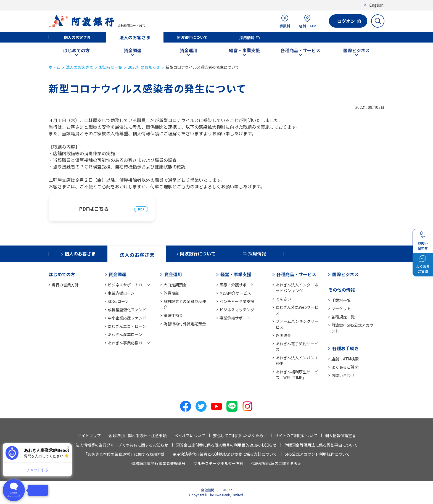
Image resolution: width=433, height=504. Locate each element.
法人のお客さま (135, 37)
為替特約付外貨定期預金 (185, 324)
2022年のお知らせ (144, 67)
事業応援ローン (121, 293)
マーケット (341, 308)
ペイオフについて (190, 436)
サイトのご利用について (296, 436)
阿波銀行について (192, 37)
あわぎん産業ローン (125, 334)
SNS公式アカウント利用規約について (317, 454)
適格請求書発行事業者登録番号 (159, 463)
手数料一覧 (341, 300)
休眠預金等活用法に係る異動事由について (321, 445)
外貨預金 (171, 293)
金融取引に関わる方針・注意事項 (138, 436)
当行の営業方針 (65, 285)
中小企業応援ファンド (127, 318)
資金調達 (133, 50)
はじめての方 (76, 50)
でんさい (283, 299)
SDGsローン (118, 301)
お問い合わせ (343, 375)
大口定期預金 (175, 285)
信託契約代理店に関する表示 (276, 463)
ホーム (54, 67)
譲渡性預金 (173, 315)
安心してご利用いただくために (240, 436)
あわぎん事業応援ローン (129, 343)
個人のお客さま (77, 37)
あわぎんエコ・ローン (127, 326)
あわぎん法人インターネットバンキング (297, 288)
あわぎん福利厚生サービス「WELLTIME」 (297, 375)
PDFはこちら (94, 209)
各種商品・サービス (300, 50)
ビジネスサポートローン (129, 285)
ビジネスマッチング (237, 310)
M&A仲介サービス (235, 293)
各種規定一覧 (343, 317)
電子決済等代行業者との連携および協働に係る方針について (225, 454)
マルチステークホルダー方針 (218, 463)
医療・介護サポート (237, 285)
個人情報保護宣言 (340, 436)
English (376, 5)
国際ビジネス (357, 50)
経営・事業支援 (244, 50)
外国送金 (283, 335)
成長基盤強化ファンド (127, 310)
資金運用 (189, 50)
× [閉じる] (68, 448)
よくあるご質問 (345, 367)
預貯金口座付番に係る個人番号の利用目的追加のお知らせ (226, 445)
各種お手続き (345, 348)
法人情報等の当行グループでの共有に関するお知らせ (122, 445)
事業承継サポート (235, 318)
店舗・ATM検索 (345, 359)
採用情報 (247, 38)
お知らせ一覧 (110, 67)
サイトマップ (89, 436)
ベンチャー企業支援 (237, 301)
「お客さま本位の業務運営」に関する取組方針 (124, 454)
